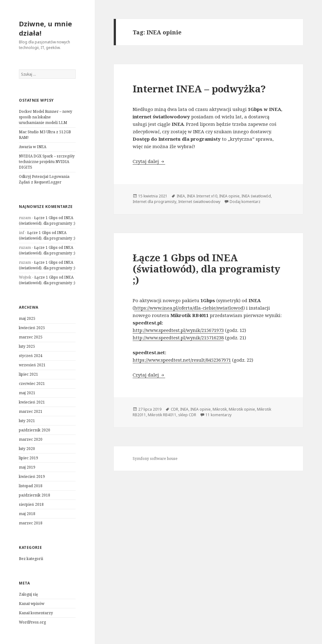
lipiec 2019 (29, 458)
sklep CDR (187, 415)
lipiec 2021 (29, 374)
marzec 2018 (31, 523)
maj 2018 (27, 514)
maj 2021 (27, 393)
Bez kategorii (31, 559)
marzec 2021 (31, 411)
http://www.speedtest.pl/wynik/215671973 (178, 330)
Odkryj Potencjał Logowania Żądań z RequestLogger (44, 179)
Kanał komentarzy (36, 613)
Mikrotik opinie (242, 409)
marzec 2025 (31, 337)
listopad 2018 (31, 486)
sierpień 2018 (31, 504)
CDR (174, 409)
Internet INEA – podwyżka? (199, 89)
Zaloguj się (28, 594)
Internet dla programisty (154, 202)
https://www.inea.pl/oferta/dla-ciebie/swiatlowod (189, 308)
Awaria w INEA (33, 147)
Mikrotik (220, 409)
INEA (181, 196)
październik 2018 (35, 495)
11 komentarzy (218, 415)
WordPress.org (32, 622)
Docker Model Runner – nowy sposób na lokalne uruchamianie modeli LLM (46, 117)
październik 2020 (35, 430)
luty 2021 (27, 421)
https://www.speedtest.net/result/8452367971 (182, 360)
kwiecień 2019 (32, 476)
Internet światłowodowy (199, 202)
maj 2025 (27, 318)
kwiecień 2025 (32, 328)
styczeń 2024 (31, 356)
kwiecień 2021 (32, 402)
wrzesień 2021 (32, 365)
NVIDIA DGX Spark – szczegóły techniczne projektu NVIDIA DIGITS (47, 162)
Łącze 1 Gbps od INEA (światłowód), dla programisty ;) (47, 221)
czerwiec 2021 (32, 384)
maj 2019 (27, 467)
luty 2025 (27, 346)
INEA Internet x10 (202, 196)
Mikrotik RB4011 (162, 415)
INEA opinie (229, 196)
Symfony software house (155, 459)
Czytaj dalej (149, 161)
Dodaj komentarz (245, 202)
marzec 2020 (31, 439)
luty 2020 (27, 449)
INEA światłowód (256, 196)
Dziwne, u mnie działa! (45, 28)
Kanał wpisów (32, 604)
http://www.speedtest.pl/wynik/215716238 (178, 337)
